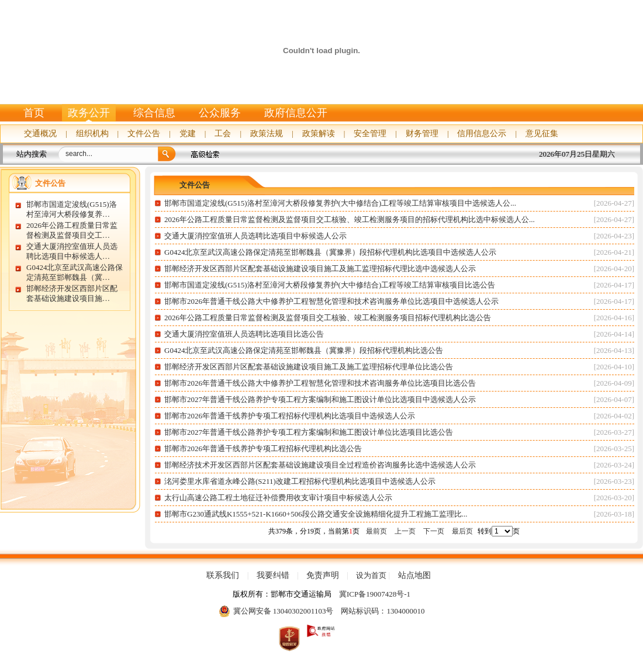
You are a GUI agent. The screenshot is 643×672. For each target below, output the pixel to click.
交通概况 (40, 134)
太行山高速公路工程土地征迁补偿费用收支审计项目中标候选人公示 (278, 498)
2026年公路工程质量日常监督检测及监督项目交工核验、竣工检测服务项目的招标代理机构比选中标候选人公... (350, 219)
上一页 (405, 531)
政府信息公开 (296, 113)
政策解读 (319, 134)
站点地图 (414, 576)
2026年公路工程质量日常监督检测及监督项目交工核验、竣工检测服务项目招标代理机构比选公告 (328, 318)
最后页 (462, 531)
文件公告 (144, 134)
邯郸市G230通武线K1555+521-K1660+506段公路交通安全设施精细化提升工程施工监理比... (316, 514)
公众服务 (220, 113)
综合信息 (154, 113)
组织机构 (92, 134)
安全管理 (370, 134)
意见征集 (542, 134)
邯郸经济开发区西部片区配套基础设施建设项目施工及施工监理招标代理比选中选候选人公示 (320, 269)
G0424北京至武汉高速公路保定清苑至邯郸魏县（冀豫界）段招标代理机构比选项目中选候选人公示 (330, 252)
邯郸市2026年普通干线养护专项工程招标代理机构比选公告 (263, 448)
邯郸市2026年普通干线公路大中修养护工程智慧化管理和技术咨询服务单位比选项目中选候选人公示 (331, 301)
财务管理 (422, 134)
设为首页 (371, 575)
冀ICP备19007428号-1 (375, 594)
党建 (188, 134)
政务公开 (89, 113)
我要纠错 (273, 576)
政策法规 (267, 134)
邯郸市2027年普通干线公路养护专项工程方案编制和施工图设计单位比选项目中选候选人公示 (320, 399)
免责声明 (323, 576)
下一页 (434, 531)
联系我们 (223, 576)
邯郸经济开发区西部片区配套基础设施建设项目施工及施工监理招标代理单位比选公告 (309, 367)
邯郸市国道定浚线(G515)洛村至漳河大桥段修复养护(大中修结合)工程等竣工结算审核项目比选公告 (330, 285)
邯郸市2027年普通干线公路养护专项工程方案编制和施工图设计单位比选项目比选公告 (309, 432)
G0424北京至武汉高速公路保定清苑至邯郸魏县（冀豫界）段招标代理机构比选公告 (304, 350)
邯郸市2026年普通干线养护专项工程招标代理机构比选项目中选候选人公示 (290, 416)
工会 (223, 134)
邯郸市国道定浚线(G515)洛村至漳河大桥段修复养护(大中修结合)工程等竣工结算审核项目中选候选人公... (340, 203)
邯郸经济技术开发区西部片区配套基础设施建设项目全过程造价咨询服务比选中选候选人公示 (320, 465)
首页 (34, 113)
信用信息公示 (482, 134)
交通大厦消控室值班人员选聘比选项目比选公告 (244, 334)
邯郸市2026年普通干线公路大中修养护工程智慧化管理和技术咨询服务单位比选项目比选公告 (320, 383)
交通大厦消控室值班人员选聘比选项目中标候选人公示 (255, 236)
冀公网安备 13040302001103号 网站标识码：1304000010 (322, 611)
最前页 (376, 531)
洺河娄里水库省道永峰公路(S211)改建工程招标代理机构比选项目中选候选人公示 (301, 481)
